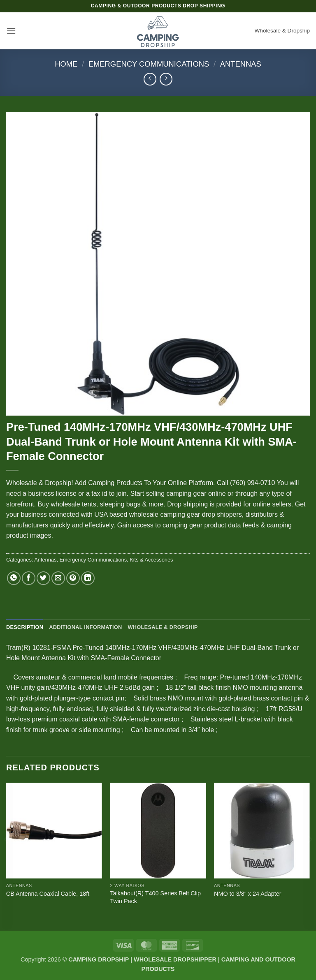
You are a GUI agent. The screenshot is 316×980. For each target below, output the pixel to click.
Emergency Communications (149, 64)
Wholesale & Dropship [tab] (163, 627)
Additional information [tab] (85, 627)
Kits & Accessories (151, 560)
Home (66, 64)
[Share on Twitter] (43, 578)
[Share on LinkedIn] (88, 578)
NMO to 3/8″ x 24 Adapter (247, 894)
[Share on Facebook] (29, 578)
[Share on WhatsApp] (14, 578)
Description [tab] (25, 627)
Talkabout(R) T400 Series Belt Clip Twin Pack (155, 897)
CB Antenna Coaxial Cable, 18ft (48, 894)
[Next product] (150, 79)
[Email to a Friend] (58, 578)
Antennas (241, 64)
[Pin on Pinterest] (73, 578)
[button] (11, 31)
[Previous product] (166, 79)
